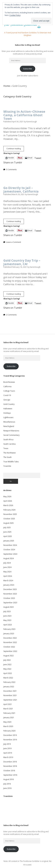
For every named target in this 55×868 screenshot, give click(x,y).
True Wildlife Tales (11, 462)
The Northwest (9, 453)
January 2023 (9, 634)
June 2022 (7, 664)
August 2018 (9, 779)
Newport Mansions (11, 431)
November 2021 (10, 695)
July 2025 (7, 527)
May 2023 (7, 620)
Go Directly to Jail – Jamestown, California (21, 190)
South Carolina (9, 444)
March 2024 (8, 581)
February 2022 (9, 682)
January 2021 (9, 718)
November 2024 (10, 545)
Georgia (7, 400)
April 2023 (8, 625)
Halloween (8, 409)
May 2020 (7, 722)
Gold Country (9, 404)
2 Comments (11, 315)
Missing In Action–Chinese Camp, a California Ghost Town (24, 115)
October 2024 (9, 550)
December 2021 (10, 691)
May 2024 (7, 572)
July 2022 (7, 660)
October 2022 (9, 647)
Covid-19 (7, 395)
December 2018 (10, 762)
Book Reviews (9, 382)
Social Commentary (11, 435)
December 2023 (10, 589)
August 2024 (9, 558)
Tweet (38, 158)
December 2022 (10, 638)
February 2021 (9, 713)
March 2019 (8, 757)
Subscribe (27, 69)
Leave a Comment (13, 242)
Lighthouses (8, 417)
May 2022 (7, 669)
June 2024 (7, 567)
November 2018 (10, 766)
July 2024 (7, 563)
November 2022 (10, 642)
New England (9, 426)
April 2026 (8, 501)
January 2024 (9, 585)
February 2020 (9, 731)
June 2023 (7, 616)
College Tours (9, 391)
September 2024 (10, 554)
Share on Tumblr (13, 162)
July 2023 (7, 611)
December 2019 (10, 735)
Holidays (7, 413)
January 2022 (9, 687)
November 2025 (10, 514)
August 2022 (9, 656)
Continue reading (15, 149)
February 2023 (9, 629)
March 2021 (8, 709)
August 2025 (9, 523)
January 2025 (9, 541)
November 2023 (10, 594)
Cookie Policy (15, 15)
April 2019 (8, 753)
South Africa (8, 440)
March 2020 (8, 726)
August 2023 (9, 607)
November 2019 (10, 740)
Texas (6, 448)
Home (7, 86)
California (7, 386)
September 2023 (10, 603)
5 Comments (11, 169)
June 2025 (7, 532)
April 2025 (8, 536)
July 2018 (7, 784)
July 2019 (7, 744)
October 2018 (9, 771)
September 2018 (10, 775)
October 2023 (9, 598)
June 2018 (7, 788)
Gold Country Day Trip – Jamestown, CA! (22, 262)
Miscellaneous (9, 422)
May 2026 (7, 497)
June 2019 (7, 748)
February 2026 (9, 510)
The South (7, 457)
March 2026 (8, 505)
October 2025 (9, 519)
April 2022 (8, 673)
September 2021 (10, 700)
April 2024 (8, 576)
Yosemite (7, 466)
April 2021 (8, 704)
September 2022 (10, 651)
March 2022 (8, 678)
